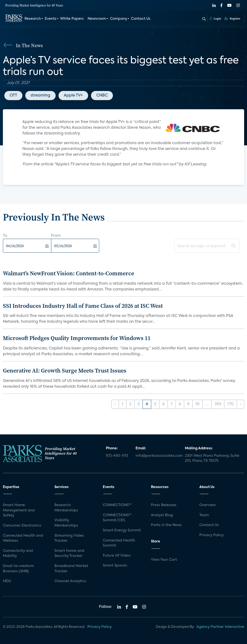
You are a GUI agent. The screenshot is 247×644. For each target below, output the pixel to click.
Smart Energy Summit (122, 530)
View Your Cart (164, 560)
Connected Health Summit (119, 543)
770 (231, 404)
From (56, 236)
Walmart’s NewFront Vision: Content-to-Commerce (68, 273)
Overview (208, 505)
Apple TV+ (73, 96)
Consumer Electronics (22, 526)
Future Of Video (117, 556)
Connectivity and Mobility (18, 554)
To (5, 236)
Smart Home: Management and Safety (19, 510)
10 (198, 404)
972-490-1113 (117, 456)
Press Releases (164, 505)
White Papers (72, 19)
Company (119, 19)
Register (232, 19)
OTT (13, 96)
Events (51, 19)
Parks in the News (166, 525)
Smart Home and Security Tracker (69, 554)
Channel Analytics (70, 581)
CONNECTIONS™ (117, 505)
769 (218, 404)
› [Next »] (240, 404)
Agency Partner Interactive (220, 627)
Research (33, 19)
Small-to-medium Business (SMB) (18, 569)
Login (215, 19)
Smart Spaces (115, 566)
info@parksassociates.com (157, 456)
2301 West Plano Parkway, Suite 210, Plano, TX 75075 (212, 458)
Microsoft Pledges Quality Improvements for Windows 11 (77, 338)
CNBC (102, 96)
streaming (40, 96)
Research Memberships (66, 508)
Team (204, 515)
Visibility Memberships (66, 523)
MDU (7, 581)
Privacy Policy (211, 535)
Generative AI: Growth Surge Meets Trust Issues (65, 370)
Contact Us (141, 19)
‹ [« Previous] (115, 404)
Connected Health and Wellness (23, 538)
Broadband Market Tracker (71, 569)
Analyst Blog (162, 515)
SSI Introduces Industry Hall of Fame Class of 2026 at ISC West (83, 306)
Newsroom (97, 19)
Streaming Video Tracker (69, 538)
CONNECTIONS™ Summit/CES (117, 518)
